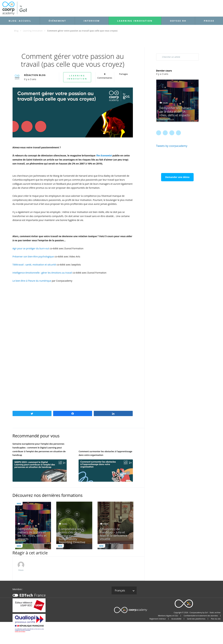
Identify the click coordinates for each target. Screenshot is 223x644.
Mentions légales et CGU (168, 616)
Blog (16, 31)
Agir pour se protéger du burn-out (31, 248)
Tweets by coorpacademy (172, 146)
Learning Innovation (135, 21)
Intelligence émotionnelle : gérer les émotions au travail (42, 273)
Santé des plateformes (196, 619)
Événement (57, 21)
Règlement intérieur (158, 619)
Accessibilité (176, 619)
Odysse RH (178, 21)
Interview (92, 21)
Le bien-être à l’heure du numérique (32, 281)
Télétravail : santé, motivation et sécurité (34, 265)
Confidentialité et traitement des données (201, 616)
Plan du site (216, 619)
